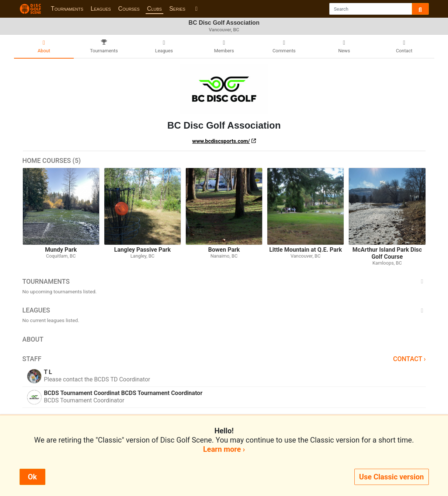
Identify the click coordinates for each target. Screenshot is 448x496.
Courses (129, 9)
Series (177, 9)
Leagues (101, 9)
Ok (32, 477)
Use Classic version (392, 477)
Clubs (154, 9)
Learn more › (224, 449)
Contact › (409, 359)
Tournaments (67, 9)
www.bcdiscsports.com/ (221, 141)
